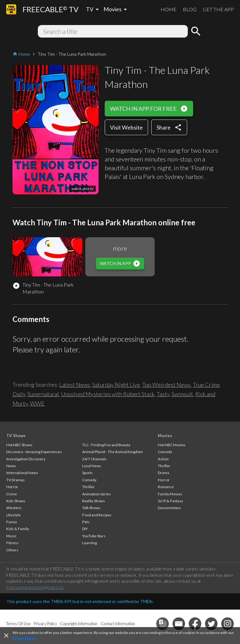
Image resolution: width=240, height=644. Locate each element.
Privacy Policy (24, 638)
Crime (12, 494)
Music (11, 536)
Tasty (163, 394)
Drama (163, 473)
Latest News (75, 385)
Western (14, 508)
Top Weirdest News (166, 385)
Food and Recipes (97, 515)
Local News (92, 466)
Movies (165, 436)
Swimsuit (182, 394)
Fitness (12, 543)
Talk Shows (91, 508)
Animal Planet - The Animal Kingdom (112, 452)
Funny (12, 522)
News (11, 466)
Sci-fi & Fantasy (170, 501)
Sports (87, 473)
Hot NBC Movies (172, 445)
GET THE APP (218, 9)
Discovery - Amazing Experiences (34, 452)
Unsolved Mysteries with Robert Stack (108, 394)
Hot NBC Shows (19, 445)
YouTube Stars (94, 536)
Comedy (89, 480)
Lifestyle (13, 515)
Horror (12, 487)
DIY (85, 529)
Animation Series (97, 494)
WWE (37, 403)
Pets (86, 522)
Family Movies (170, 494)
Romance (166, 487)
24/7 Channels (94, 459)
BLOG (190, 9)
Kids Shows (16, 501)
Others (12, 550)
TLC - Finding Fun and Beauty (106, 445)
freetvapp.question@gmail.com (35, 587)
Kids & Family (18, 529)
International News (22, 473)
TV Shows (16, 436)
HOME (169, 9)
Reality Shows (94, 501)
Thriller (88, 487)
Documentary (169, 508)
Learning (90, 543)
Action (163, 459)
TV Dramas (15, 480)
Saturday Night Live (116, 385)
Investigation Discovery (26, 459)
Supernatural (43, 394)
